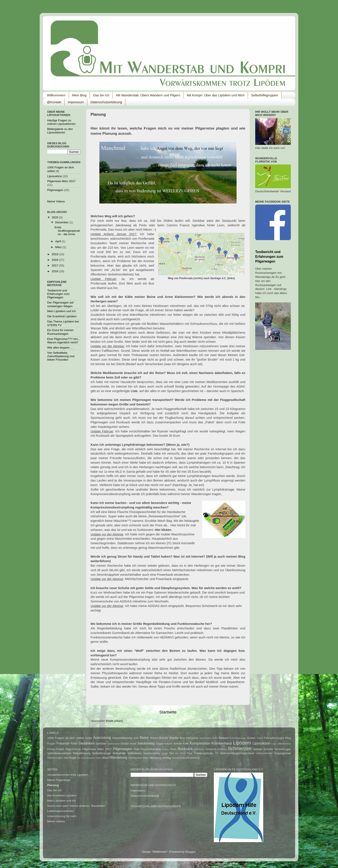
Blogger (190, 852)
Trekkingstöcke (204, 753)
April (59, 241)
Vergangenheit (282, 753)
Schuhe (268, 749)
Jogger (160, 744)
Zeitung (175, 758)
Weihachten (135, 758)
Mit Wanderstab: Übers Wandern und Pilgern (148, 95)
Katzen (169, 744)
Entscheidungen (238, 738)
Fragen (51, 744)
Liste (134, 391)
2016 (55, 271)
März (59, 247)
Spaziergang (151, 753)
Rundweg (199, 749)
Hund (133, 744)
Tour (189, 753)
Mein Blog (79, 95)
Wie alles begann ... (60, 348)
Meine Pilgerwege (59, 780)
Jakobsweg (146, 743)
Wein (146, 758)
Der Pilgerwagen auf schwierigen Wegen (60, 304)
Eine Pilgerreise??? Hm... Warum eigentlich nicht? (64, 341)
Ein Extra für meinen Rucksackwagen (60, 332)
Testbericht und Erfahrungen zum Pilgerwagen (58, 294)
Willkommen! (56, 95)
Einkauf (224, 738)
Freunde (63, 743)
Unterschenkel (264, 753)
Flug (288, 738)
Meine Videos (56, 201)
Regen (166, 749)
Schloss (222, 749)
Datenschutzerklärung (106, 102)
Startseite (168, 712)
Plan (137, 749)
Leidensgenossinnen (61, 811)
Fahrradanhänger (274, 738)
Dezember (62, 222)
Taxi (172, 753)
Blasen (154, 738)
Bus (182, 738)
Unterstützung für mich (62, 816)
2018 (55, 260)
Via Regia (70, 758)
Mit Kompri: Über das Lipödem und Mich (216, 95)
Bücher (174, 738)
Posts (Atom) (114, 721)
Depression (205, 738)
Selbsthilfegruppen (264, 95)
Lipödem (242, 743)
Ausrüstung (102, 738)
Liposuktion (55, 176)
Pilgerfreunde (73, 749)
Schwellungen (283, 749)
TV (217, 753)
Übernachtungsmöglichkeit (237, 753)
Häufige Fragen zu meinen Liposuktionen (61, 122)
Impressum (76, 102)
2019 (55, 254)
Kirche (178, 744)
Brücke (164, 738)
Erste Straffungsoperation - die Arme (67, 231)
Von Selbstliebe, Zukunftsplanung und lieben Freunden (61, 356)
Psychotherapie (151, 749)
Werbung (155, 758)
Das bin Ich (101, 95)
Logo (274, 744)
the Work (180, 753)
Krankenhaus (222, 743)
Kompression (200, 743)
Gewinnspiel (113, 744)
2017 (55, 265)
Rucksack (185, 749)
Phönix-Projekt (56, 749)
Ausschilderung (122, 738)
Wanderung (118, 757)
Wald (105, 758)
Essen (252, 738)
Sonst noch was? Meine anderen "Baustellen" (77, 806)
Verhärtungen (55, 758)
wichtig (166, 758)
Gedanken (87, 743)
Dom (215, 738)
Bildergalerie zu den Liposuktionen (60, 131)
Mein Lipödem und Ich (62, 311)
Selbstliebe (135, 753)
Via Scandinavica (86, 758)
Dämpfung (192, 738)
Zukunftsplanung (190, 758)
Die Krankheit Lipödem (62, 316)
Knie (186, 744)
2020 (55, 217)
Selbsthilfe (119, 753)
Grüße (125, 744)
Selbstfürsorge (101, 753)
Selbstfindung (82, 753)
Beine (144, 738)
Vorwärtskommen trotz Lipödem (68, 775)
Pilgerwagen (55, 190)
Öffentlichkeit (284, 744)
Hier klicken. (164, 530)
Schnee (258, 749)
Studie (165, 753)
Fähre (260, 738)
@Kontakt (54, 102)
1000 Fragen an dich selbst (66, 738)
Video (98, 758)
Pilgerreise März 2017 (61, 181)
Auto (136, 738)
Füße (74, 744)
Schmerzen (240, 748)
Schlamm (211, 749)
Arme (89, 738)
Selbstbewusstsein (59, 753)
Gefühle (101, 744)
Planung (53, 785)
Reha (173, 749)
